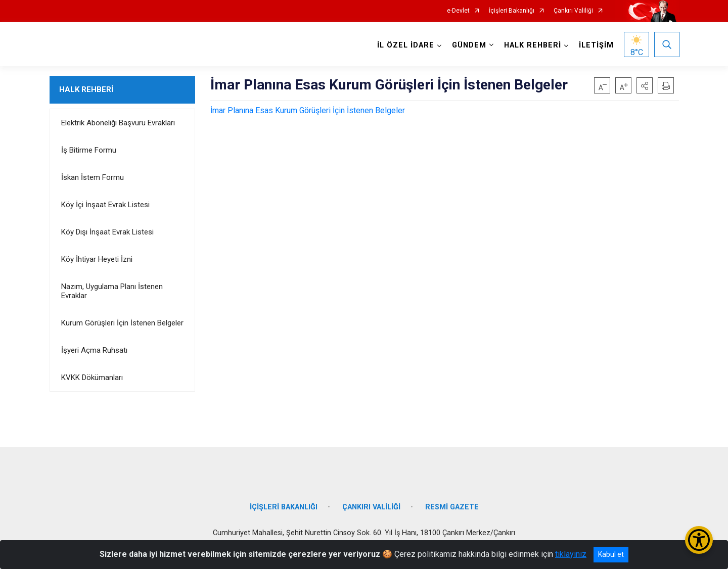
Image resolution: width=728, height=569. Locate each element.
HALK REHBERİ (86, 89)
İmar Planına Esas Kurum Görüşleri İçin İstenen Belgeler (308, 110)
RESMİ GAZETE (452, 504)
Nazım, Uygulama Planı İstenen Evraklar (112, 291)
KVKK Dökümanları (92, 377)
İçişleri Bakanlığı (512, 11)
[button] (645, 85)
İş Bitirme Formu (89, 150)
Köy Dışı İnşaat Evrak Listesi (107, 232)
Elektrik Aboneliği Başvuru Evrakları (118, 123)
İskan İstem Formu (93, 177)
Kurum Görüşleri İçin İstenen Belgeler (122, 323)
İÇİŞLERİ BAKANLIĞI (284, 504)
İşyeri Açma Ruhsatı (94, 350)
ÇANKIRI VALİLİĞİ (371, 504)
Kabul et (611, 554)
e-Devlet (458, 11)
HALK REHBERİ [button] (532, 45)
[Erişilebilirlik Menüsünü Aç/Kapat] (699, 540)
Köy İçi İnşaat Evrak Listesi (105, 205)
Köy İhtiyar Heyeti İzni (97, 259)
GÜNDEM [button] (469, 45)
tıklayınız (571, 554)
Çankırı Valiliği (573, 11)
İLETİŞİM (596, 45)
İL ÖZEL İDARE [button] (405, 45)
